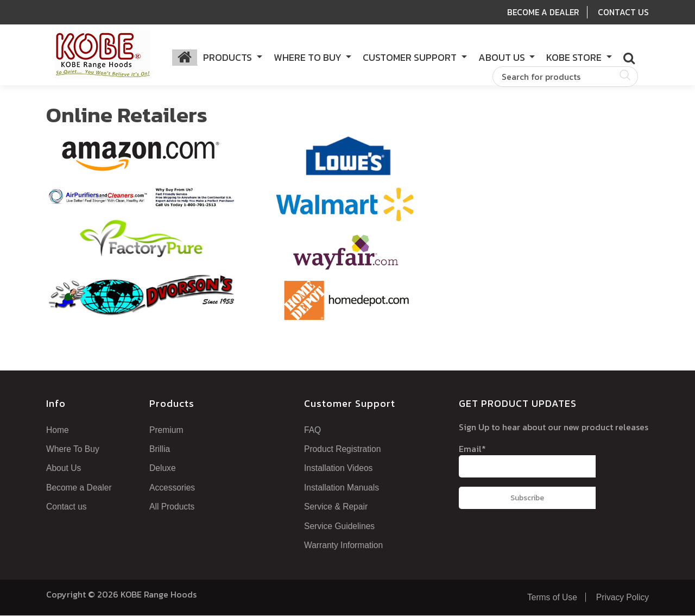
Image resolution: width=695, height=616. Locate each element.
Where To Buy (73, 450)
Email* (527, 461)
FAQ (312, 431)
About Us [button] (503, 58)
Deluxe (163, 469)
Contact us (67, 507)
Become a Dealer (80, 488)
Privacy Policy (620, 598)
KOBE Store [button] (575, 58)
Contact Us (623, 12)
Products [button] (229, 58)
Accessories (173, 488)
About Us (64, 469)
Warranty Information (347, 546)
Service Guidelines (341, 526)
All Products (174, 507)
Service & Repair (337, 507)
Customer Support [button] (411, 58)
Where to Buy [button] (309, 58)
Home (58, 431)
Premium (168, 431)
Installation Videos (342, 469)
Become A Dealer (541, 12)
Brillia (161, 450)
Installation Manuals (344, 488)
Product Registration (346, 450)
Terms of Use (546, 598)
